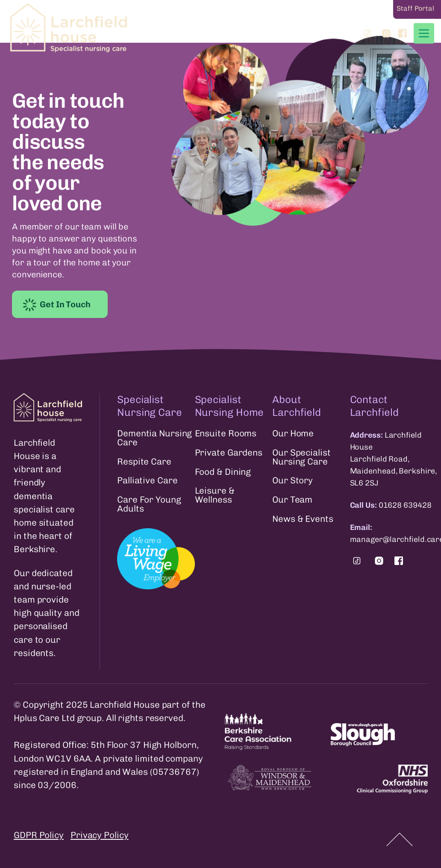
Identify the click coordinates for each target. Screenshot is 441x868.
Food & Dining (223, 472)
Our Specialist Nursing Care (301, 457)
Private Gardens (229, 453)
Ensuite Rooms (226, 434)
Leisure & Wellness (215, 495)
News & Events (303, 519)
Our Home (293, 434)
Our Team (292, 500)
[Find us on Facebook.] (399, 561)
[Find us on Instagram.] (379, 561)
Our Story (293, 481)
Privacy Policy (100, 835)
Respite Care (144, 462)
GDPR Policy (39, 835)
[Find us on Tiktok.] (357, 561)
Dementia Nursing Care (154, 438)
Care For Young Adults (149, 504)
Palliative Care (147, 481)
